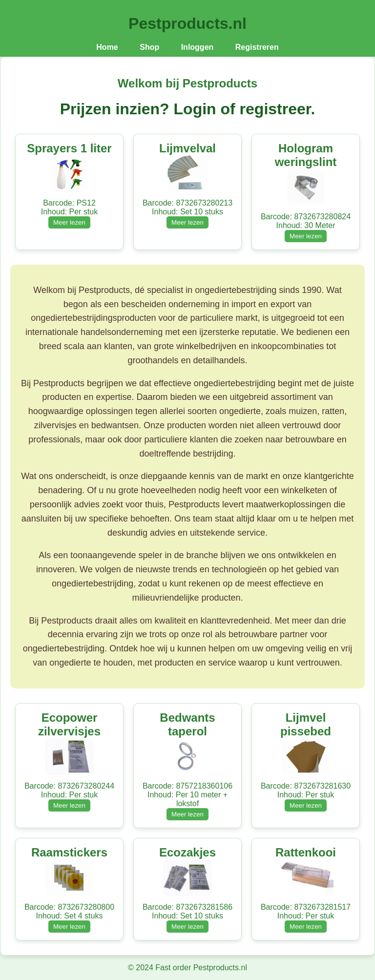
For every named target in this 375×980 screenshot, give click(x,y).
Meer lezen (69, 222)
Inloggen (198, 47)
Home (107, 47)
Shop (149, 47)
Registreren (257, 47)
